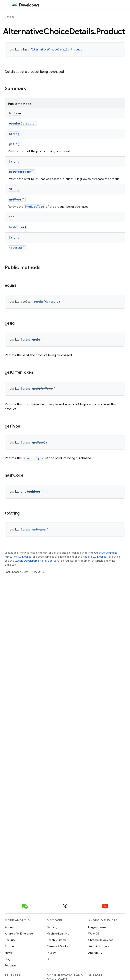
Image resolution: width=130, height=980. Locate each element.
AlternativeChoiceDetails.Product (56, 49)
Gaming (52, 927)
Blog (8, 959)
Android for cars (99, 946)
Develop (10, 17)
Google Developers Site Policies (34, 561)
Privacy (51, 953)
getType (15, 199)
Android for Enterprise (19, 934)
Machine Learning (58, 934)
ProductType (34, 207)
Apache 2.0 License (95, 557)
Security (10, 940)
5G (49, 959)
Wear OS (94, 934)
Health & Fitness (56, 940)
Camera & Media (57, 946)
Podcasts (10, 965)
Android (10, 927)
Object (26, 123)
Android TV (95, 953)
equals (14, 123)
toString (16, 248)
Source (9, 946)
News (8, 953)
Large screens (97, 927)
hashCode (16, 227)
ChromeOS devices (101, 940)
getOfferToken (20, 172)
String (14, 134)
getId (13, 144)
